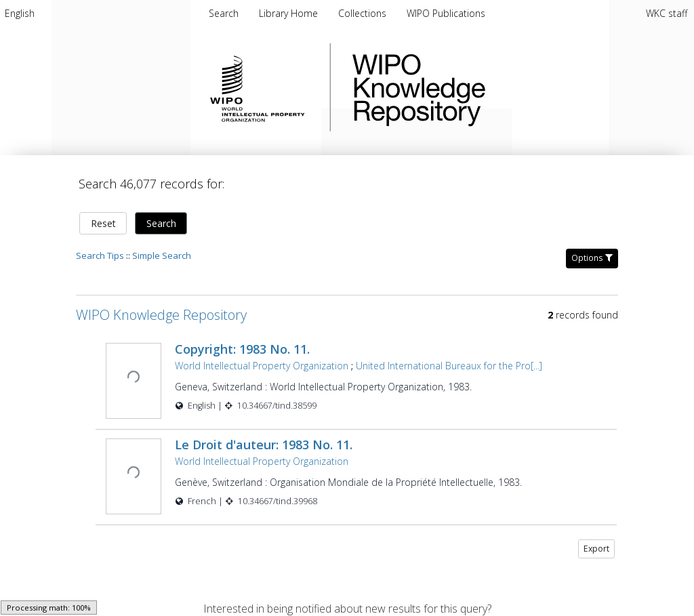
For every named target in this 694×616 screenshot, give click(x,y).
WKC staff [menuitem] (667, 13)
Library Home (290, 13)
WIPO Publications (446, 13)
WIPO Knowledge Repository (474, 87)
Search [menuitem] (224, 13)
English (20, 13)
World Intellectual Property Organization (260, 357)
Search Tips (100, 247)
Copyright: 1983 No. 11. (241, 341)
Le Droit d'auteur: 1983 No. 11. (262, 435)
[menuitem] (20, 13)
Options (592, 250)
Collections (364, 13)
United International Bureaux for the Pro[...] (448, 357)
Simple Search (162, 247)
